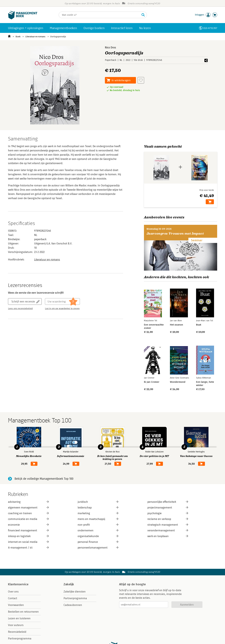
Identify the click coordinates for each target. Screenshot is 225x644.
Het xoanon (176, 325)
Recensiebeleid (17, 632)
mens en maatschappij (98, 519)
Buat (198, 325)
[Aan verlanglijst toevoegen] (141, 80)
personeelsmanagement (98, 548)
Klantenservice (18, 584)
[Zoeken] (100, 15)
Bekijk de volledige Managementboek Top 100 (44, 479)
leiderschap (98, 508)
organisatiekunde (98, 536)
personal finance (98, 542)
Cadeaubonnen (73, 605)
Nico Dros (110, 47)
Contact (13, 598)
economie (28, 525)
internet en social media (28, 542)
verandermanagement (168, 530)
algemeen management (28, 508)
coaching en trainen (28, 513)
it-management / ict (28, 548)
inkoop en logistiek (28, 536)
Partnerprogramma (20, 639)
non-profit (98, 525)
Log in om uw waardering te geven (62, 309)
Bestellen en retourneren (23, 612)
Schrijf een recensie (23, 301)
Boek (18, 37)
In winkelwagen (121, 80)
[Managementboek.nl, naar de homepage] (23, 19)
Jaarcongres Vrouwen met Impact (175, 234)
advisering (28, 502)
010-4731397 (210, 28)
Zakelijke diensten (75, 592)
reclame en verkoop (168, 519)
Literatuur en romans (35, 37)
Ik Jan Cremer (152, 382)
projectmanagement (168, 508)
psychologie (168, 513)
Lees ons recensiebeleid (20, 309)
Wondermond (178, 382)
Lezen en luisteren (19, 618)
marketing (98, 513)
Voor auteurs (16, 625)
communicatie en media (28, 519)
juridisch (98, 502)
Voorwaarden (16, 605)
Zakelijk (69, 584)
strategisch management (168, 525)
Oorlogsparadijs (58, 37)
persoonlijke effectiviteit (168, 502)
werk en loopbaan (168, 536)
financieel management (28, 530)
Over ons (13, 592)
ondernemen (98, 530)
